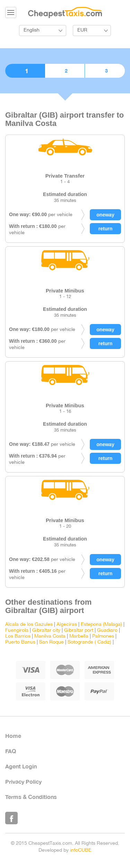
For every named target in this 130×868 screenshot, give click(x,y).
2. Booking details (65, 71)
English (32, 30)
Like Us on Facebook (11, 818)
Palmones (103, 636)
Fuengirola (17, 631)
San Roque (51, 642)
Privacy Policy (23, 781)
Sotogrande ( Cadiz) (89, 642)
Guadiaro (107, 631)
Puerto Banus (20, 642)
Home (13, 736)
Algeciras (67, 625)
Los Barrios (18, 636)
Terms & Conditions (31, 797)
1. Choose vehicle (25, 71)
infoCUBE (81, 850)
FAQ (11, 751)
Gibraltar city (46, 631)
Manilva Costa (50, 636)
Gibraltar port (79, 631)
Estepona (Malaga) (101, 625)
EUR (82, 30)
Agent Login (21, 766)
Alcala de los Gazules (29, 625)
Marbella (79, 636)
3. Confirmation (105, 71)
